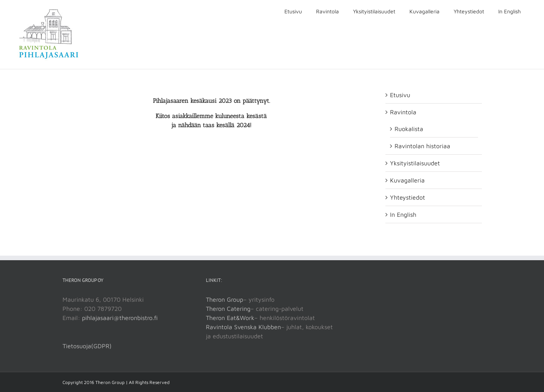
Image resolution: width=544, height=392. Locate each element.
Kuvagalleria (407, 180)
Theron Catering (228, 309)
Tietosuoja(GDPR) (87, 346)
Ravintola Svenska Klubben (243, 327)
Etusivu (400, 95)
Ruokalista (409, 129)
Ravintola (403, 112)
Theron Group (225, 299)
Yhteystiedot (408, 197)
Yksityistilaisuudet (415, 163)
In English (403, 214)
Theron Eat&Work (230, 318)
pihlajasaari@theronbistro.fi (120, 318)
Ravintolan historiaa (422, 146)
